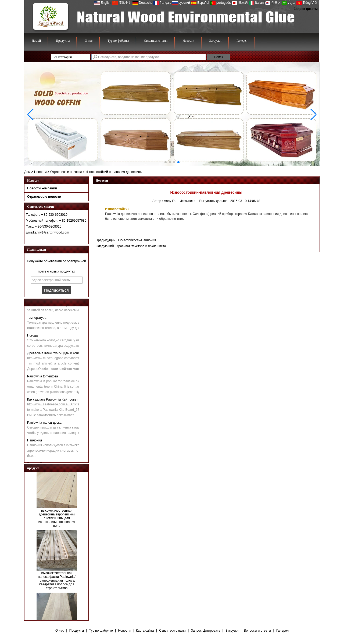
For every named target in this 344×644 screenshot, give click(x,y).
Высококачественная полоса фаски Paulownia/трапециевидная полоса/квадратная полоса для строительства (57, 582)
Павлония (35, 441)
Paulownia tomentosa (43, 377)
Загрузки (215, 41)
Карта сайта (145, 631)
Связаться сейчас (57, 239)
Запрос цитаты (306, 9)
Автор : (158, 201)
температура (37, 319)
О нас (89, 41)
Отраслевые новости (66, 172)
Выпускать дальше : (215, 201)
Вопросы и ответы (257, 631)
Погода (33, 337)
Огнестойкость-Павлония (137, 240)
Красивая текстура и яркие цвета (141, 246)
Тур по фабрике (118, 41)
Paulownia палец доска (44, 424)
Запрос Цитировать (206, 631)
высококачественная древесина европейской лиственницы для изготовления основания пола (57, 519)
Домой (36, 41)
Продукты (63, 41)
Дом (27, 172)
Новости (188, 41)
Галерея (242, 41)
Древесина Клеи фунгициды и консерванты (60, 354)
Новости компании (42, 188)
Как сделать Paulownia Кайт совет (53, 401)
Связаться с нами (156, 41)
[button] (166, 162)
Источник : (188, 201)
